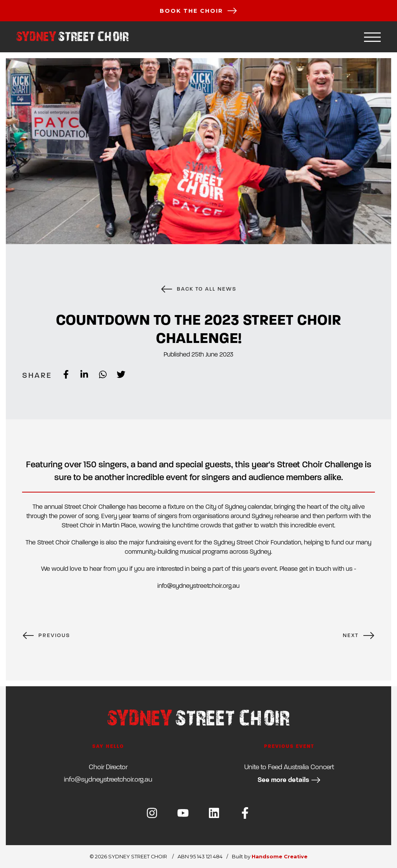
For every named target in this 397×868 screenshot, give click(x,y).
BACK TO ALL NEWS (198, 289)
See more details (289, 780)
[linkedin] (79, 375)
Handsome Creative (280, 857)
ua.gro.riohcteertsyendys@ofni (108, 779)
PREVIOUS (46, 635)
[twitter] (116, 375)
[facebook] (61, 375)
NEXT (359, 635)
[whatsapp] (98, 375)
